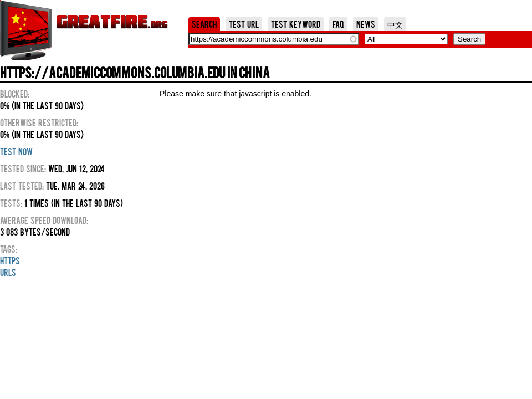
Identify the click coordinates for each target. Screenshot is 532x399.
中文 (395, 24)
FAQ (338, 24)
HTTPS (10, 260)
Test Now (16, 151)
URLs (8, 272)
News (366, 24)
